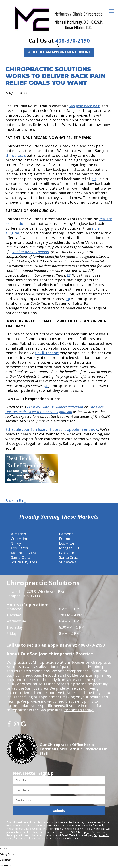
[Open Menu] (111, 11)
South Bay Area (24, 562)
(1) (94, 179)
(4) (46, 386)
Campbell (67, 534)
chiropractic (16, 155)
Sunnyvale (68, 562)
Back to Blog (16, 501)
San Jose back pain (85, 106)
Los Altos (67, 543)
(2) (69, 275)
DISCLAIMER (76, 832)
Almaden (18, 534)
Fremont (67, 539)
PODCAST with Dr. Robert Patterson (55, 407)
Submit (59, 811)
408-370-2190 (73, 41)
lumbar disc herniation (31, 252)
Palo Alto (67, 553)
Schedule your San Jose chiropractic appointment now (52, 429)
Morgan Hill (69, 548)
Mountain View (24, 553)
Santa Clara (21, 557)
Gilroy (16, 543)
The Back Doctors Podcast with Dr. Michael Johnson (54, 409)
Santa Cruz (68, 557)
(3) (68, 299)
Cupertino (20, 539)
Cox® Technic (47, 353)
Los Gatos (19, 548)
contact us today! (79, 710)
